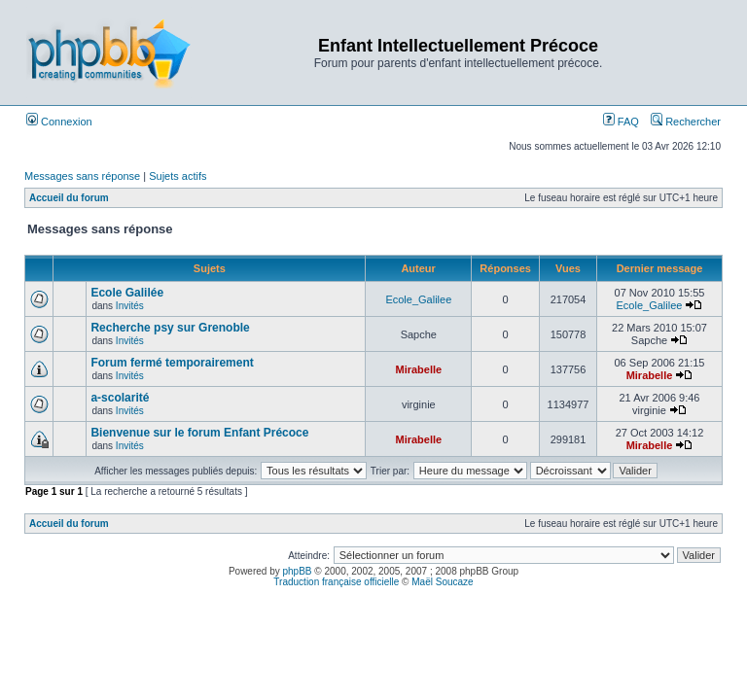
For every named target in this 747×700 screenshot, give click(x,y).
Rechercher (686, 122)
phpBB (298, 571)
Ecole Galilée (127, 293)
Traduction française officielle (336, 582)
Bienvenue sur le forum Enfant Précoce (199, 433)
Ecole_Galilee (418, 299)
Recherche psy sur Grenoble (170, 328)
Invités (130, 306)
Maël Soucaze (442, 582)
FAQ (621, 122)
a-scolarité (120, 398)
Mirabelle (418, 369)
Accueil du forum (69, 198)
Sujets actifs (178, 176)
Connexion (59, 122)
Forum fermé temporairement (172, 363)
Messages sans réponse (82, 176)
